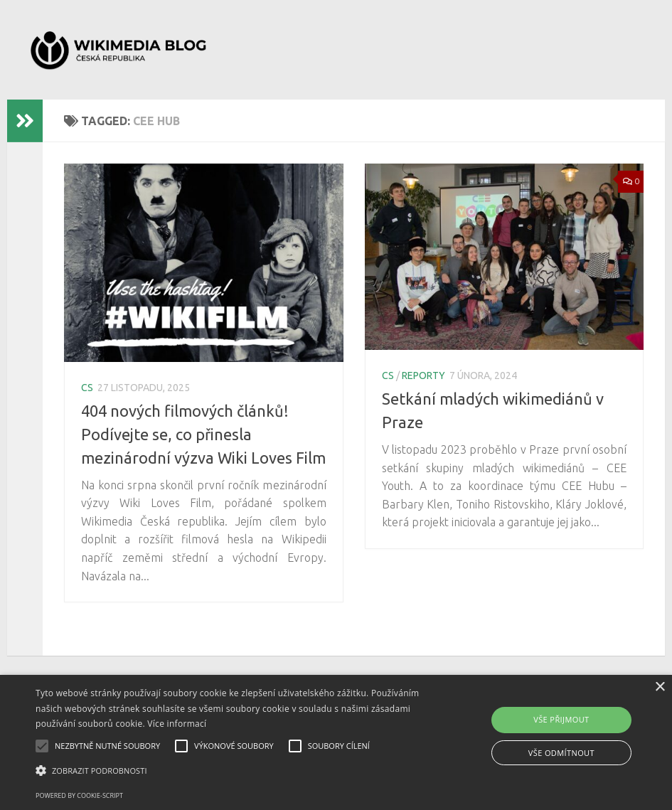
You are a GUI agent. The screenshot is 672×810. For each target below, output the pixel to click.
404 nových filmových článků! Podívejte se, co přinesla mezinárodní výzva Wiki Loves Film (203, 434)
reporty (423, 375)
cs (87, 388)
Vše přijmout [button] (561, 719)
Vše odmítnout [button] (561, 753)
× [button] (660, 687)
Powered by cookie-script (79, 795)
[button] (231, 771)
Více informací (177, 724)
